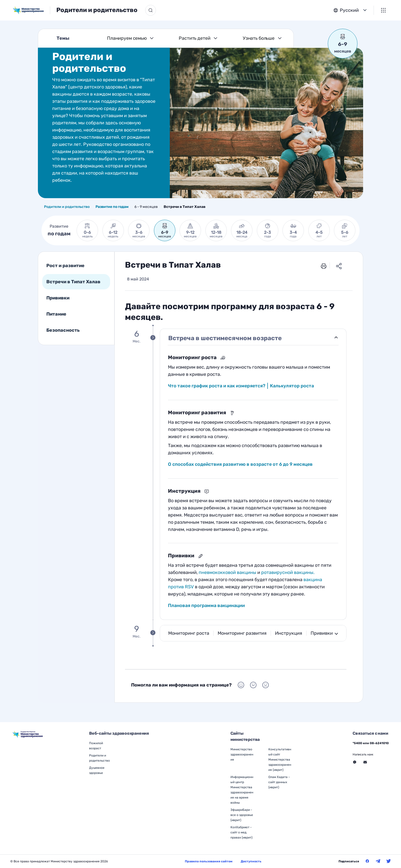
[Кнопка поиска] (151, 10)
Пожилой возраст (96, 746)
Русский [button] (349, 10)
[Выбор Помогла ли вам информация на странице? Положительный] (241, 685)
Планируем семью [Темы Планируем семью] (127, 38)
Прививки (58, 298)
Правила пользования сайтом (209, 861)
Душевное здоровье (97, 770)
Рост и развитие (65, 266)
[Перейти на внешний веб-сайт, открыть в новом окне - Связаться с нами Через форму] (365, 762)
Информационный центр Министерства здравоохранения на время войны (242, 790)
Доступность (251, 861)
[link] (87, 230)
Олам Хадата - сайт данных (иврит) (279, 782)
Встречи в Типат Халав (73, 282)
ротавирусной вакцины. (288, 572)
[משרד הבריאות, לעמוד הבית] (31, 10)
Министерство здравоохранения (242, 754)
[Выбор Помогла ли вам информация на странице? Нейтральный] (253, 685)
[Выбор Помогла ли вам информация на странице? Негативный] (266, 685)
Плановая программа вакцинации (206, 605)
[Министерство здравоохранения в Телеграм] (378, 861)
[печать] (324, 266)
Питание (56, 314)
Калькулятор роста (292, 386)
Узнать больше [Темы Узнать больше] (259, 38)
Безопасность (63, 330)
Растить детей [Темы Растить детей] (194, 38)
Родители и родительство (97, 10)
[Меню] (383, 10)
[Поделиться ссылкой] (339, 266)
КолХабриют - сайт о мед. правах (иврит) (241, 832)
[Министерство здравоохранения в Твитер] (389, 861)
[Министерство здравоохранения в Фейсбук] (367, 861)
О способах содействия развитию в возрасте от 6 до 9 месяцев (240, 464)
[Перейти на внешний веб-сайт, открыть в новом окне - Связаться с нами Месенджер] (355, 762)
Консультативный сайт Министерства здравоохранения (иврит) (280, 760)
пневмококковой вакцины (228, 572)
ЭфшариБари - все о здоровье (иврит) (242, 815)
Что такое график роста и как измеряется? (217, 386)
